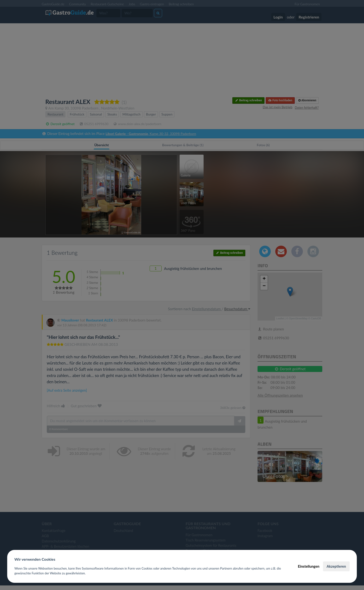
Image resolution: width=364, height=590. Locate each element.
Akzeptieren (336, 566)
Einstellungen (309, 566)
